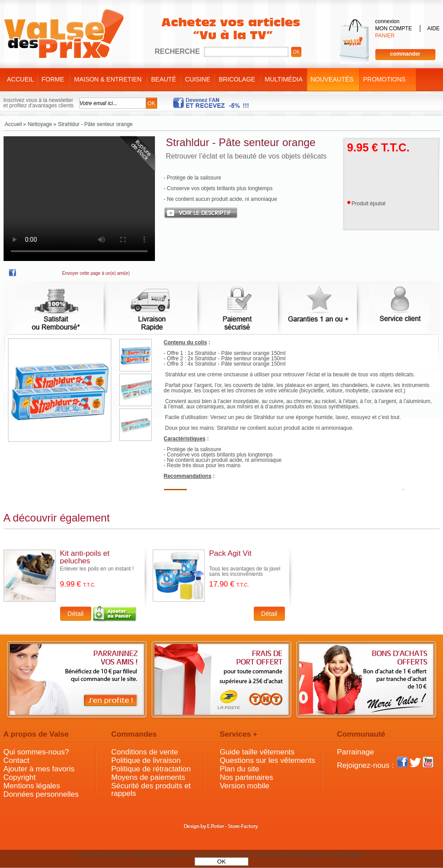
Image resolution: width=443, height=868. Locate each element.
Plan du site (239, 769)
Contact (17, 760)
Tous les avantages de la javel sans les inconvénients (245, 571)
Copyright (20, 777)
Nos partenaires (246, 777)
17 (229, 584)
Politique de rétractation (151, 769)
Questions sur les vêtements (267, 760)
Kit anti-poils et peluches (85, 557)
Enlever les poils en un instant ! (97, 569)
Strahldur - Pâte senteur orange (241, 142)
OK (221, 862)
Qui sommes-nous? (36, 752)
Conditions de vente (145, 752)
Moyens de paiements (148, 777)
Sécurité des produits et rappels (151, 790)
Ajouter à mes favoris (39, 769)
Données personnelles (41, 794)
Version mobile (244, 786)
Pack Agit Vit (230, 553)
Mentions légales (32, 786)
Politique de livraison (146, 760)
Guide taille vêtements (257, 752)
